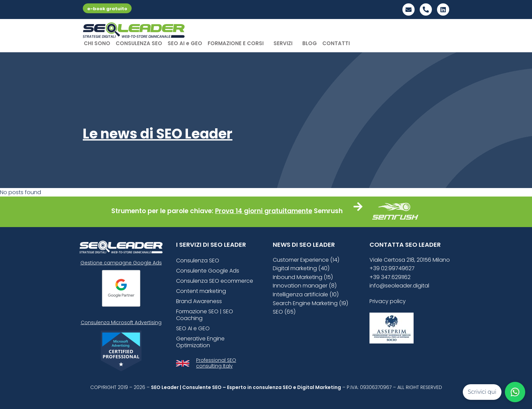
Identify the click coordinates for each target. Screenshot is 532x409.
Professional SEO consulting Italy (216, 363)
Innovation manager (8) (305, 286)
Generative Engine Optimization (200, 342)
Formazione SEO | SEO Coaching (205, 315)
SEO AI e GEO (185, 43)
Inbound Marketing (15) (303, 277)
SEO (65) (284, 312)
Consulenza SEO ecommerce (215, 281)
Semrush (328, 211)
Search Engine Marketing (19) (310, 303)
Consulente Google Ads (208, 271)
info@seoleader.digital (399, 286)
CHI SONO (97, 43)
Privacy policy (388, 301)
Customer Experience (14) (306, 260)
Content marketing (201, 291)
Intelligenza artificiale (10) (306, 294)
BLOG (310, 43)
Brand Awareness (199, 301)
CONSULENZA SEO (139, 43)
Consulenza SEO (198, 261)
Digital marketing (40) (301, 268)
